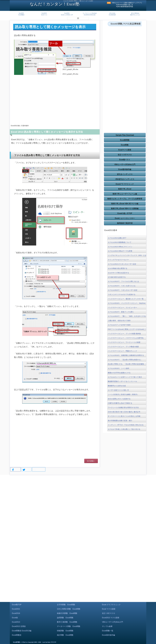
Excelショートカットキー (125, 218)
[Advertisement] (55, 105)
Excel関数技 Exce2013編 (22, 631)
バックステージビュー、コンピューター (122, 307)
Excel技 (15, 618)
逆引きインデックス (125, 174)
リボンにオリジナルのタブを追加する (122, 294)
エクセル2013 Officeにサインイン (120, 247)
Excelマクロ (44, 15)
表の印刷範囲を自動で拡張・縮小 (120, 421)
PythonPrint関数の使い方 (125, 5)
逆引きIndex (112, 13)
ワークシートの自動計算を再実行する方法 (123, 407)
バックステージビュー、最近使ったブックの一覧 (126, 299)
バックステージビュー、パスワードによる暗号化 (126, 338)
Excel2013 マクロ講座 (111, 618)
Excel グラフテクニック (111, 605)
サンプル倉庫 (107, 626)
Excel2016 (67, 13)
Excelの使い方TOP (125, 213)
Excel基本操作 (112, 15)
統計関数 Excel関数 (65, 635)
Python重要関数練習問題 (125, 7)
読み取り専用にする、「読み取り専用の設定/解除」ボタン (127, 364)
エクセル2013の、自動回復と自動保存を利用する (126, 355)
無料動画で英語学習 (125, 223)
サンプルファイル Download (90, 13)
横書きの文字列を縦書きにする (119, 373)
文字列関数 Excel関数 (66, 605)
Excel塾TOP (17, 605)
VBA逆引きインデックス (125, 179)
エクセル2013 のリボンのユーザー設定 (122, 264)
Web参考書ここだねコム (20, 642)
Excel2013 (16, 622)
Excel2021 (21, 13)
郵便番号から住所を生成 (117, 386)
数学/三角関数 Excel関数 (67, 622)
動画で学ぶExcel (125, 189)
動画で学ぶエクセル (135, 15)
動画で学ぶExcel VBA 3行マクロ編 (125, 204)
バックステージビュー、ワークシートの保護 (124, 342)
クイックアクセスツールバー (118, 260)
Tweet (26, 470)
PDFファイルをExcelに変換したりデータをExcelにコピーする (127, 329)
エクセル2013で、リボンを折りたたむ (122, 286)
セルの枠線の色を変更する (118, 268)
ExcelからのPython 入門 (67, 15)
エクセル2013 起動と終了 (117, 238)
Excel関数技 (21, 15)
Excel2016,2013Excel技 (90, 15)
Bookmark (39, 470)
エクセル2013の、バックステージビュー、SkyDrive (127, 303)
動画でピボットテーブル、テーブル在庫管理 (125, 199)
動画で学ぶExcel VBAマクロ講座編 (125, 208)
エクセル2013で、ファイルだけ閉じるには (123, 281)
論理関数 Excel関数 (65, 618)
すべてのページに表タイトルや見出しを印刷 (124, 416)
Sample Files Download (125, 135)
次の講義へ (91, 461)
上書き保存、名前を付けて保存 (119, 321)
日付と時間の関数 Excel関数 (69, 609)
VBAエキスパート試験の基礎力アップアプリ (127, 3)
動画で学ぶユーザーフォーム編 (125, 194)
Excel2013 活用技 (19, 626)
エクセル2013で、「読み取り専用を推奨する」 (125, 360)
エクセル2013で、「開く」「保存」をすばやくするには (127, 316)
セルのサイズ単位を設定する (118, 273)
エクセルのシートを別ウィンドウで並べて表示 (125, 377)
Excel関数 (125, 145)
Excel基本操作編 (125, 169)
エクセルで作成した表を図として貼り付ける (124, 429)
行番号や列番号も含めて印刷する (120, 403)
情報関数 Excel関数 (65, 631)
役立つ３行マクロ (125, 155)
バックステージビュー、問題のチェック (122, 351)
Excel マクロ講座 (109, 609)
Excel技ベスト (125, 160)
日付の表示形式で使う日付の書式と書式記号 (124, 412)
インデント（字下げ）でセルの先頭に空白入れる (126, 425)
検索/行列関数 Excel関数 (67, 613)
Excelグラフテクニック (125, 184)
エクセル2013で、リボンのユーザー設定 (123, 290)
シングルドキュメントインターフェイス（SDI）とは (127, 255)
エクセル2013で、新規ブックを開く (121, 312)
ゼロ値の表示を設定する (117, 277)
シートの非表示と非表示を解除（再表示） (123, 394)
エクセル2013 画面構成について (120, 242)
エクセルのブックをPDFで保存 (119, 325)
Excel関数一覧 (108, 631)
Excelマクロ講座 (125, 150)
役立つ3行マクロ (109, 613)
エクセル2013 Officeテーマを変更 (120, 251)
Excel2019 (44, 13)
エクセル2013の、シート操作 (119, 368)
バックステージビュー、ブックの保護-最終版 (124, 334)
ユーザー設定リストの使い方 (118, 390)
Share (15, 470)
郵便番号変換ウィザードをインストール (122, 381)
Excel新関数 (125, 140)
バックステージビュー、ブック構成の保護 (123, 347)
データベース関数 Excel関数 (69, 626)
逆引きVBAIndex (135, 13)
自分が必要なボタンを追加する (119, 399)
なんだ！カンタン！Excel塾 (55, 4)
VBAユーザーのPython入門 (125, 164)
